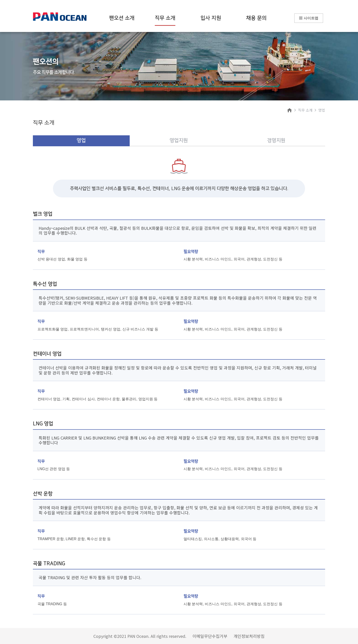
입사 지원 (211, 18)
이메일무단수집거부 (210, 636)
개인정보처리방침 (249, 636)
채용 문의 (256, 18)
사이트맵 (309, 18)
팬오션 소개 (122, 18)
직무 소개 (165, 20)
